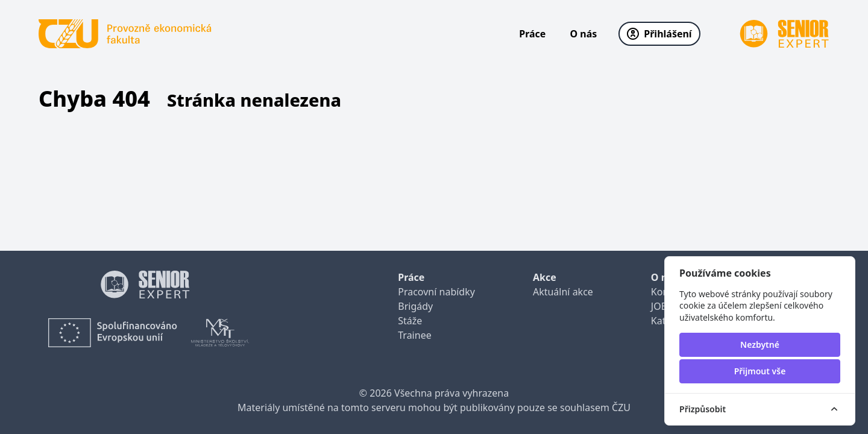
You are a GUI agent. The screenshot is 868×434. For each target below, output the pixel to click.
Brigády (415, 306)
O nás (583, 34)
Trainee (414, 335)
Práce (532, 34)
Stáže (410, 321)
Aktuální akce (563, 292)
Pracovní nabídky (436, 292)
